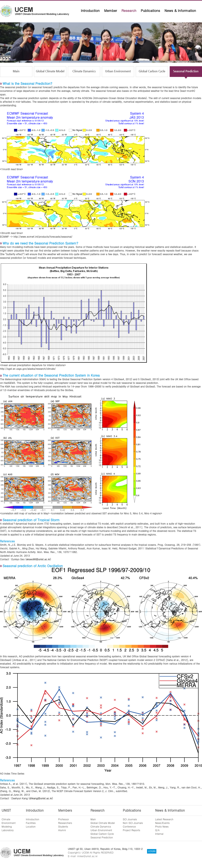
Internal (159, 834)
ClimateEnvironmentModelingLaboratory (9, 825)
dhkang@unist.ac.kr (41, 798)
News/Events (162, 823)
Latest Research (164, 819)
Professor (64, 819)
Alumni (62, 830)
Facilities (31, 823)
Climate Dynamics (101, 826)
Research (129, 10)
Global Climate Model (103, 823)
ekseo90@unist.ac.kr (38, 559)
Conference (129, 826)
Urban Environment (101, 830)
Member (110, 10)
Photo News (162, 826)
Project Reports (132, 830)
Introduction (90, 10)
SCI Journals (130, 819)
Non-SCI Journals (133, 823)
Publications (150, 10)
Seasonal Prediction (102, 837)
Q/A (157, 830)
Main (93, 819)
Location (31, 826)
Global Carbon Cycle (102, 834)
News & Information (180, 10)
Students (63, 826)
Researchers (65, 823)
